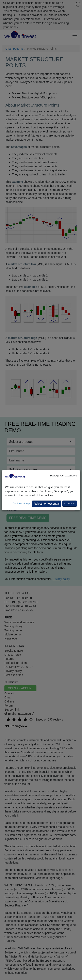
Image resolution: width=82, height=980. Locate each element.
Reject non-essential (47, 504)
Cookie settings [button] (21, 503)
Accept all (70, 503)
